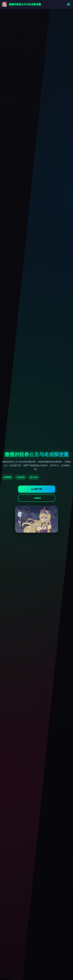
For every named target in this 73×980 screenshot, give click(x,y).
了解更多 (37, 498)
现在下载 (37, 489)
